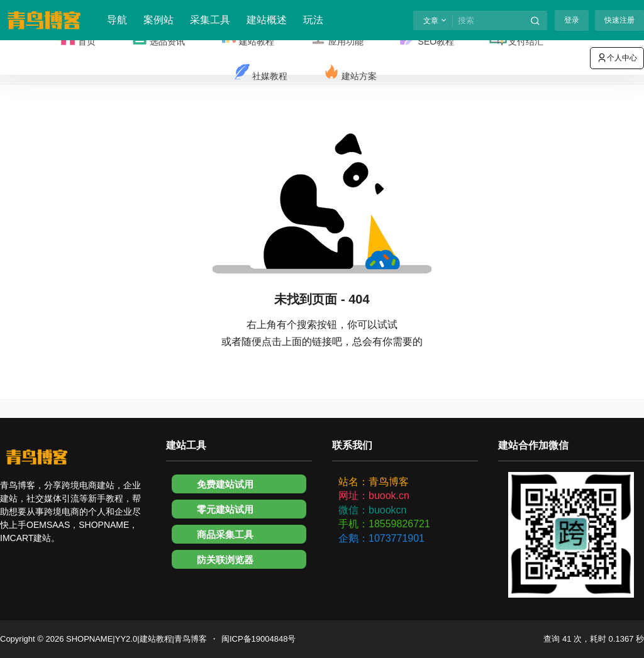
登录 (572, 20)
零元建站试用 (225, 509)
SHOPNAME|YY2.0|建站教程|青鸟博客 (135, 639)
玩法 (313, 20)
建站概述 (267, 20)
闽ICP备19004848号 (259, 639)
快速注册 (619, 20)
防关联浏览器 (225, 560)
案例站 (158, 20)
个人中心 (617, 58)
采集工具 (210, 20)
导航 (117, 20)
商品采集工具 (225, 535)
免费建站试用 (225, 484)
